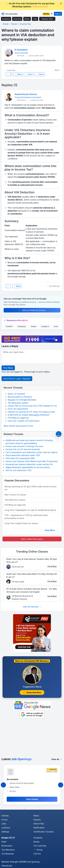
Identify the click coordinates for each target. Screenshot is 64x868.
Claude (34, 326)
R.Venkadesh (21, 50)
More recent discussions (15, 426)
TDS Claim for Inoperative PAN (20, 458)
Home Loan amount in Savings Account (24, 446)
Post (31, 426)
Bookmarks (7, 846)
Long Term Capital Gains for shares (21, 523)
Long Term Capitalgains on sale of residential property (30, 510)
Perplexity (22, 326)
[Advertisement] (32, 739)
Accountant (12, 779)
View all (57, 759)
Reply (18, 74)
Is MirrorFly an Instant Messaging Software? (29, 415)
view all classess (33, 607)
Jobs (35, 19)
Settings (5, 832)
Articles (5, 816)
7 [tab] (43, 808)
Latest (17, 759)
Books (27, 19)
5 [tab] (36, 808)
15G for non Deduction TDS (18, 470)
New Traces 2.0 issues (15, 495)
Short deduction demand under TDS (23, 455)
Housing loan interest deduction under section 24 (29, 464)
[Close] (61, 4)
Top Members (8, 850)
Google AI (45, 326)
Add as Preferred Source (32, 310)
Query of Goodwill (16, 394)
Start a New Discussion (32, 539)
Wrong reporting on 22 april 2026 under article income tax (30, 488)
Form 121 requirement (18, 409)
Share (29, 74)
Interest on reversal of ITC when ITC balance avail (31, 412)
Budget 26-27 (8, 838)
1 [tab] (21, 808)
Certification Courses (44, 832)
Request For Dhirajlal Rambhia (22, 400)
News (36, 816)
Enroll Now (52, 566)
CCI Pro (37, 854)
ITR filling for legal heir (18, 418)
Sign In (58, 14)
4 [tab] (32, 808)
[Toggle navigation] (22, 14)
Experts (37, 820)
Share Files (39, 824)
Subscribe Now (32, 692)
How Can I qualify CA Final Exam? (24, 421)
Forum (5, 820)
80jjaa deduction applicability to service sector (28, 467)
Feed (4, 842)
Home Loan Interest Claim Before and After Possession (32, 461)
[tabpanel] (32, 785)
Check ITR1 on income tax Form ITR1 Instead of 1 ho (32, 406)
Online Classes (32, 552)
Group (38, 850)
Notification (39, 828)
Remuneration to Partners (20, 397)
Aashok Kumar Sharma (26, 94)
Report (57, 70)
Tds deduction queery (18, 403)
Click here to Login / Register (17, 379)
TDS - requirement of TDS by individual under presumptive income (26, 517)
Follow (40, 74)
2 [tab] (24, 808)
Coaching (17, 19)
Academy (6, 19)
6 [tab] (40, 808)
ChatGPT (9, 326)
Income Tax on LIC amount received (23, 449)
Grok (56, 326)
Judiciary (6, 828)
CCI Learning (40, 846)
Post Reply (8, 368)
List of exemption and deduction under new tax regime (31, 452)
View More (51, 530)
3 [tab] (28, 808)
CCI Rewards (8, 854)
